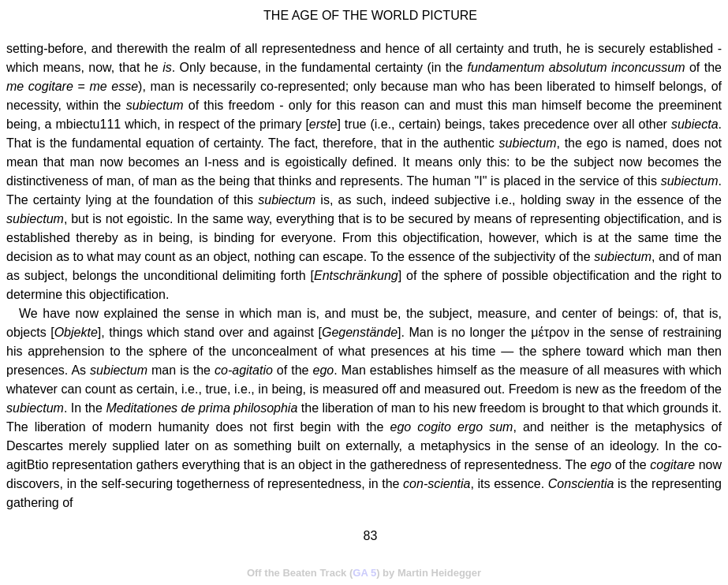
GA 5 (364, 573)
